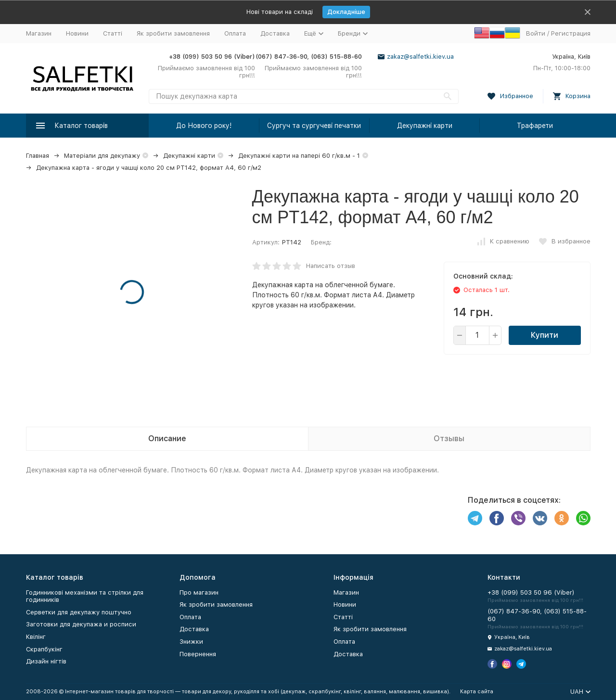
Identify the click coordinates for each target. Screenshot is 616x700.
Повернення (198, 654)
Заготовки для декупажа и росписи (81, 624)
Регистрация (571, 33)
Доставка (275, 33)
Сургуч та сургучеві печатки (314, 126)
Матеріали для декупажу (102, 156)
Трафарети (535, 126)
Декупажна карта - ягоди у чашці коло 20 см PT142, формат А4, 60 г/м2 (149, 168)
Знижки (191, 642)
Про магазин (199, 592)
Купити (545, 335)
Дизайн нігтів (46, 661)
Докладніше (346, 12)
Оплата (235, 33)
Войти (536, 33)
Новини (77, 33)
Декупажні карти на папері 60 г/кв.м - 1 (299, 156)
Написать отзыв (331, 266)
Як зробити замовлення (173, 33)
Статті (113, 33)
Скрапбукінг (44, 649)
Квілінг (36, 637)
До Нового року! (204, 126)
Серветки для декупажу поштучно (79, 612)
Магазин (39, 33)
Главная (38, 156)
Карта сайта (477, 692)
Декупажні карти (425, 126)
